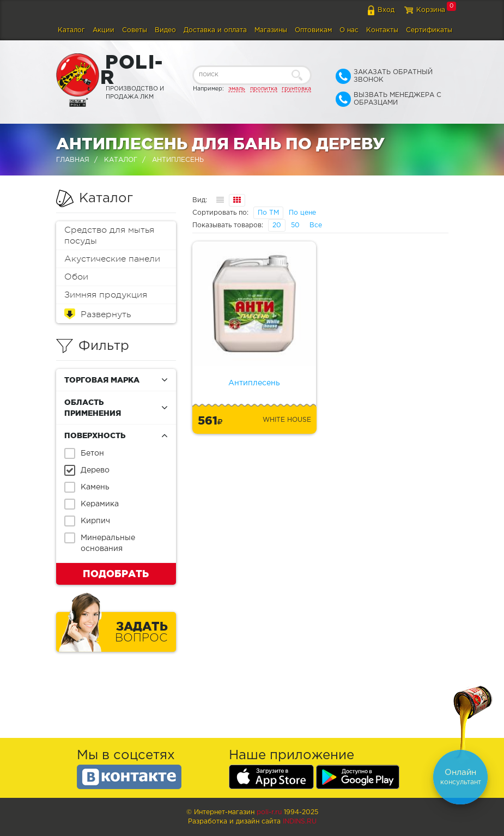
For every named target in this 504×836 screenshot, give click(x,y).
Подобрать (116, 573)
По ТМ (268, 213)
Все (316, 225)
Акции (104, 30)
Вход (386, 10)
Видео (165, 30)
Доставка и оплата (215, 30)
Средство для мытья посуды (109, 235)
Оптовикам (313, 30)
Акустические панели (112, 259)
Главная (73, 160)
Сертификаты (429, 30)
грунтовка (296, 89)
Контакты (382, 30)
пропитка (264, 89)
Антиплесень (254, 383)
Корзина (431, 10)
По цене (302, 213)
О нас (349, 30)
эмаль (237, 89)
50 (295, 225)
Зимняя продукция (106, 295)
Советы (135, 30)
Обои (76, 277)
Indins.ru (300, 822)
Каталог (71, 30)
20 (277, 225)
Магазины (271, 30)
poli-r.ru (269, 812)
